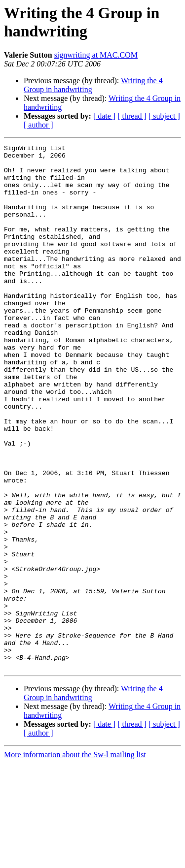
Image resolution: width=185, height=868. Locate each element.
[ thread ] (132, 116)
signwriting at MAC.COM (96, 55)
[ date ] (104, 116)
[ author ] (38, 125)
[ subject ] (164, 116)
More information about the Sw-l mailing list (75, 859)
